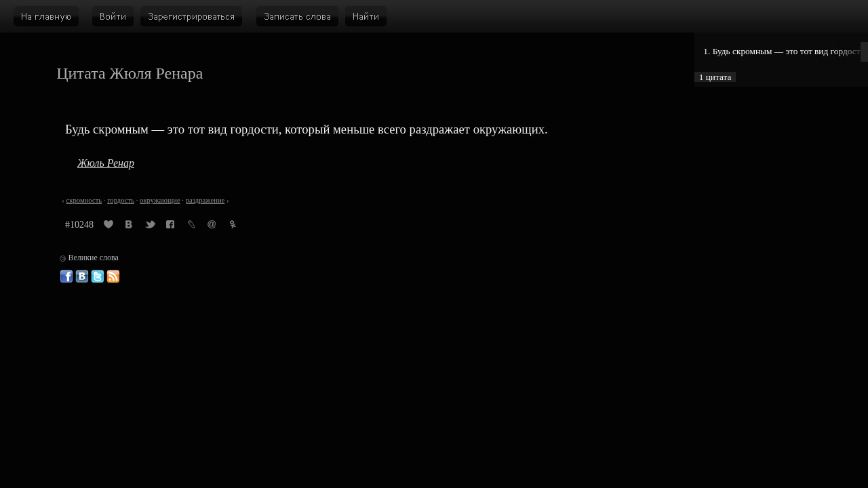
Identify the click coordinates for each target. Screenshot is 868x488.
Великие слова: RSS (113, 277)
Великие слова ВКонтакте (82, 277)
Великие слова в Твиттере (98, 277)
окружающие (160, 200)
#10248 (79, 225)
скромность (84, 200)
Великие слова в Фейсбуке (66, 277)
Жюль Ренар (106, 163)
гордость (121, 200)
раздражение (205, 200)
